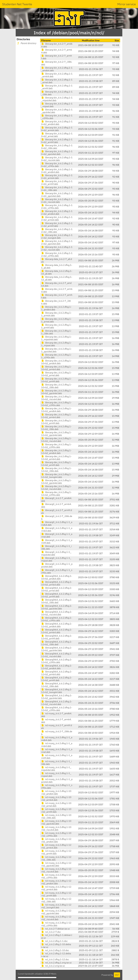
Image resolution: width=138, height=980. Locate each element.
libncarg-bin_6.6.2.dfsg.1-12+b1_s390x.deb (57, 207)
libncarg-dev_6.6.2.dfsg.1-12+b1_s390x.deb (56, 446)
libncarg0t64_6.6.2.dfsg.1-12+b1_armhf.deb (57, 637)
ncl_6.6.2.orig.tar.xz (53, 966)
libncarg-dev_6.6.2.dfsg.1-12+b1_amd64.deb (56, 410)
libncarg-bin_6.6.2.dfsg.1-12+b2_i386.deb (57, 230)
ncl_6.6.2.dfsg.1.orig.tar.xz (56, 963)
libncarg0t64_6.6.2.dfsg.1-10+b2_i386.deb (57, 601)
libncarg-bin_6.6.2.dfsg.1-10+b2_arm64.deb (57, 129)
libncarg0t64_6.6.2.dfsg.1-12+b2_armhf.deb (57, 679)
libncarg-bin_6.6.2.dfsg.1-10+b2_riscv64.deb (57, 159)
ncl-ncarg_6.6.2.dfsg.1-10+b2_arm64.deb (56, 799)
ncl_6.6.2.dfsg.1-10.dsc (55, 950)
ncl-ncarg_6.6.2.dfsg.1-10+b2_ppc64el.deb (56, 822)
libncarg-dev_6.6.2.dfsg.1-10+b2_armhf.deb (56, 380)
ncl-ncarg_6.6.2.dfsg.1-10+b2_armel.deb (56, 804)
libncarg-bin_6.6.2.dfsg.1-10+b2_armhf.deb (57, 141)
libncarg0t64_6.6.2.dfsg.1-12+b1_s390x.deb (57, 661)
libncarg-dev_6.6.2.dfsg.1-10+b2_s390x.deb (56, 404)
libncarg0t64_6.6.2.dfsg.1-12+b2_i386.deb (57, 685)
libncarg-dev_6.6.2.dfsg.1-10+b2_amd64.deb (56, 362)
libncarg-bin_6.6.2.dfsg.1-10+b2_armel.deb (57, 135)
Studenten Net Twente (17, 4)
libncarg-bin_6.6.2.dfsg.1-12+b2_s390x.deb (57, 254)
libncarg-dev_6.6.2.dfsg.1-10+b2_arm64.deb (56, 368)
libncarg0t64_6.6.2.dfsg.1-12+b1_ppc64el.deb (57, 649)
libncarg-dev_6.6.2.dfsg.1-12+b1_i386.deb (56, 428)
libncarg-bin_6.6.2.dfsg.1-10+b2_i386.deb (57, 147)
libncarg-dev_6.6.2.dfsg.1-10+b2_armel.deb (56, 374)
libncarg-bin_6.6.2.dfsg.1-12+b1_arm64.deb (57, 177)
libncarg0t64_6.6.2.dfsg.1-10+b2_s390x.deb (57, 619)
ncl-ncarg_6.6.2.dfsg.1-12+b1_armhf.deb (56, 852)
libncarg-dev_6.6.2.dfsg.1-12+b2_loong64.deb (56, 476)
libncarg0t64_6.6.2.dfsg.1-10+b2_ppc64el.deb (57, 607)
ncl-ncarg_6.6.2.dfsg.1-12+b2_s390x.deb (56, 924)
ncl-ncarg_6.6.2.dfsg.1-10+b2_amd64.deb (56, 792)
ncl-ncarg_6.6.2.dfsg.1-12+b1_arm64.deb (56, 846)
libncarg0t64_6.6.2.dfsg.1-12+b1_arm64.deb (57, 631)
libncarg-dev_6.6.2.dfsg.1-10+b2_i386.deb (56, 386)
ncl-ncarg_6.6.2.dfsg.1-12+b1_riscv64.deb (56, 870)
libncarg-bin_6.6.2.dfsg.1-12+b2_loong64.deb (57, 236)
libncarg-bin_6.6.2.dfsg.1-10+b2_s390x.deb (57, 165)
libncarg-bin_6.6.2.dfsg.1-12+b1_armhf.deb (57, 183)
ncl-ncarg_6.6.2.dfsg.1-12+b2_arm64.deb (56, 888)
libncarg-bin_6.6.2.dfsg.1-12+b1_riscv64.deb (57, 201)
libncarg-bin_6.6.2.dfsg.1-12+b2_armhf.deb (57, 225)
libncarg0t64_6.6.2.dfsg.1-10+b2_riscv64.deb (57, 613)
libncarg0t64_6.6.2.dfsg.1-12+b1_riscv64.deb (57, 655)
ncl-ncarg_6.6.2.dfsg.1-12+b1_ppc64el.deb (56, 864)
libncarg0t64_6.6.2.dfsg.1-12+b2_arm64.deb (57, 673)
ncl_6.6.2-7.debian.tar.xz (55, 929)
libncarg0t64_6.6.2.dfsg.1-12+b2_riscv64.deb (57, 703)
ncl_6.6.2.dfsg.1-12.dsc (55, 959)
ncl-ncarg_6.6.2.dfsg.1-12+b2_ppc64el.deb (56, 912)
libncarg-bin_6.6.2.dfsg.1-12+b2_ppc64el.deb (57, 242)
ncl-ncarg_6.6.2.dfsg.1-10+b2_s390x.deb (56, 834)
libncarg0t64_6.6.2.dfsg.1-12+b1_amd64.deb (57, 625)
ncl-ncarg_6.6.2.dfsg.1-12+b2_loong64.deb (56, 906)
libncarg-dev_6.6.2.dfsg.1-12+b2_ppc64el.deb (56, 482)
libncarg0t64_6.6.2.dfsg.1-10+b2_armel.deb (57, 589)
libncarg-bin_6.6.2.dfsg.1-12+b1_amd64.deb (57, 171)
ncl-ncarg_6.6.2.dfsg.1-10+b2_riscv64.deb (56, 828)
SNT (117, 975)
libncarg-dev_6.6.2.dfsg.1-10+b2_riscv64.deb (56, 398)
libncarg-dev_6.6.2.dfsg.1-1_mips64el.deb (56, 338)
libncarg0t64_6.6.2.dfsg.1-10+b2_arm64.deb (57, 583)
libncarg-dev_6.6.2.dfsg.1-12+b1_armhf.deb (56, 422)
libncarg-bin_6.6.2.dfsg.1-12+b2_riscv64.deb (57, 248)
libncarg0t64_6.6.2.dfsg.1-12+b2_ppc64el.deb (57, 697)
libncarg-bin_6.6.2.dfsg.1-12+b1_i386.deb (57, 189)
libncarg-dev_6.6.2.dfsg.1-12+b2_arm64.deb (56, 458)
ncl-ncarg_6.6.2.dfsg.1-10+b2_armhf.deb (56, 810)
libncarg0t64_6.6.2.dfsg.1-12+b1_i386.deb (57, 643)
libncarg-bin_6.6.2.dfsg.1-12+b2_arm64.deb (57, 218)
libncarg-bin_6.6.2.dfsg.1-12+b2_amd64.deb (57, 213)
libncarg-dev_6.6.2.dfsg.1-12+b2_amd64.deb (56, 452)
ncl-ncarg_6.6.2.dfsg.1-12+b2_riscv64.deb (56, 918)
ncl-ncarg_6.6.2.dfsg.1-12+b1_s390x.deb (56, 876)
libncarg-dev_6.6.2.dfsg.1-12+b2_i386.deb (56, 470)
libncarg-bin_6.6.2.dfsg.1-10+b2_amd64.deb (57, 123)
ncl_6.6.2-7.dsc (51, 932)
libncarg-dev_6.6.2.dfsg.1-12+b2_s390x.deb (56, 494)
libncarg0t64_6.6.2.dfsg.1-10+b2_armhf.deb (57, 595)
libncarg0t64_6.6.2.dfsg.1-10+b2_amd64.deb (57, 577)
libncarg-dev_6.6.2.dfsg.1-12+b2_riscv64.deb (56, 488)
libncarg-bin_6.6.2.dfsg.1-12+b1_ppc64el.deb (57, 195)
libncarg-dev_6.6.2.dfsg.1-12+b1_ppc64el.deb (56, 434)
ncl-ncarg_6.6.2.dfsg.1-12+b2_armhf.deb (56, 894)
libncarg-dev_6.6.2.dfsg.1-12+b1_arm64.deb (56, 416)
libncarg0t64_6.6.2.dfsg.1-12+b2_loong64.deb (57, 691)
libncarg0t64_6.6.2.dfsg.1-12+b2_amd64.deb (57, 667)
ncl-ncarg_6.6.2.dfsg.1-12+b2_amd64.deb (56, 882)
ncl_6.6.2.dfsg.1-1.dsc (54, 941)
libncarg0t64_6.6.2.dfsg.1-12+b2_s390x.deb (57, 709)
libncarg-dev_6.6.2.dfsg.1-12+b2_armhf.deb (56, 464)
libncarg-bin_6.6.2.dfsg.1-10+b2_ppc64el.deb (57, 153)
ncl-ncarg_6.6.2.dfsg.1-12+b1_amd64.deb (56, 840)
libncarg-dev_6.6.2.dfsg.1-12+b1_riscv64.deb (56, 440)
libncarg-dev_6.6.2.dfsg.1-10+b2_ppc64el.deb (56, 392)
